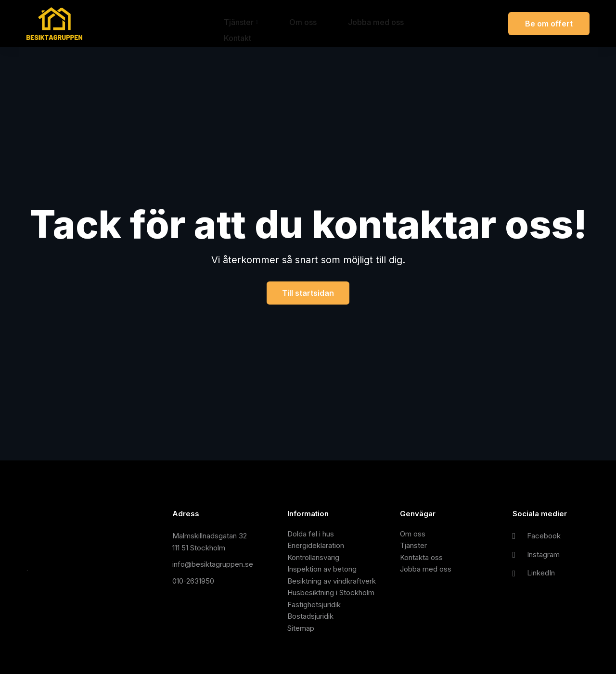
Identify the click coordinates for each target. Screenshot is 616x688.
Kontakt (396, 24)
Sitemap (301, 641)
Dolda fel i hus (311, 534)
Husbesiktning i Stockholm (331, 601)
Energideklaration (316, 548)
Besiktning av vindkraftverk (332, 588)
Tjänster (235, 24)
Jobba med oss (339, 24)
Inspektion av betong (322, 574)
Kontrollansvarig (313, 561)
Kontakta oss (421, 561)
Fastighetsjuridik (314, 614)
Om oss (281, 24)
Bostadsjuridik (310, 628)
